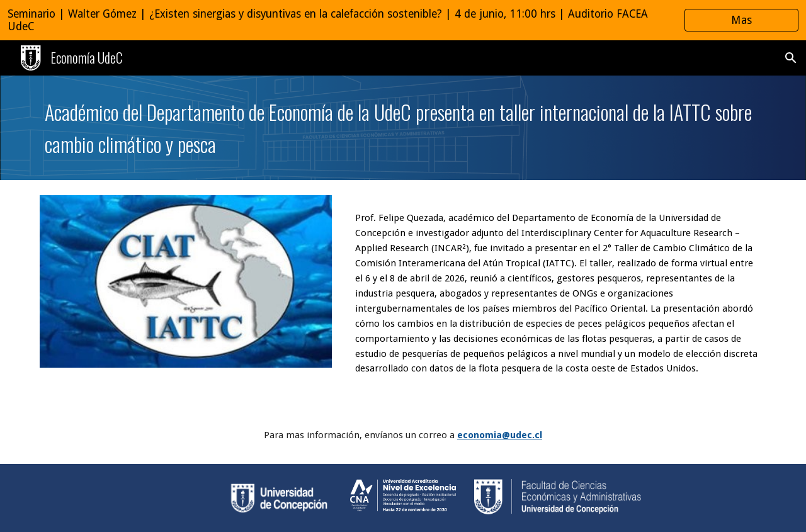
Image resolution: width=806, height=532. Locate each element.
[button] (791, 58)
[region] (403, 20)
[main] (403, 128)
